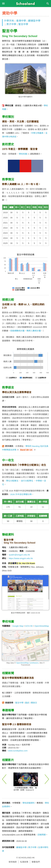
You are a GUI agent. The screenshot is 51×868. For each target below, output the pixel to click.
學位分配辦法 (12, 481)
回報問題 (42, 835)
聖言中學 (23, 24)
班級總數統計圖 (17, 331)
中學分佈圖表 (37, 133)
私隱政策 (24, 862)
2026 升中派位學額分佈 (21, 494)
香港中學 (21, 21)
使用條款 (13, 862)
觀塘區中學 (34, 21)
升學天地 (9, 21)
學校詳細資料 (29, 803)
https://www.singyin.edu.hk (21, 558)
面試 (27, 703)
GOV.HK (29, 626)
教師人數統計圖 (34, 331)
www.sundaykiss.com (18, 751)
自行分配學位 (27, 481)
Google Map (18, 626)
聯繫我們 (36, 862)
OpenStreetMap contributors (27, 663)
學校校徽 (23, 154)
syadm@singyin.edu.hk (19, 555)
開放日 (34, 703)
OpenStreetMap (42, 626)
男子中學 (11, 24)
